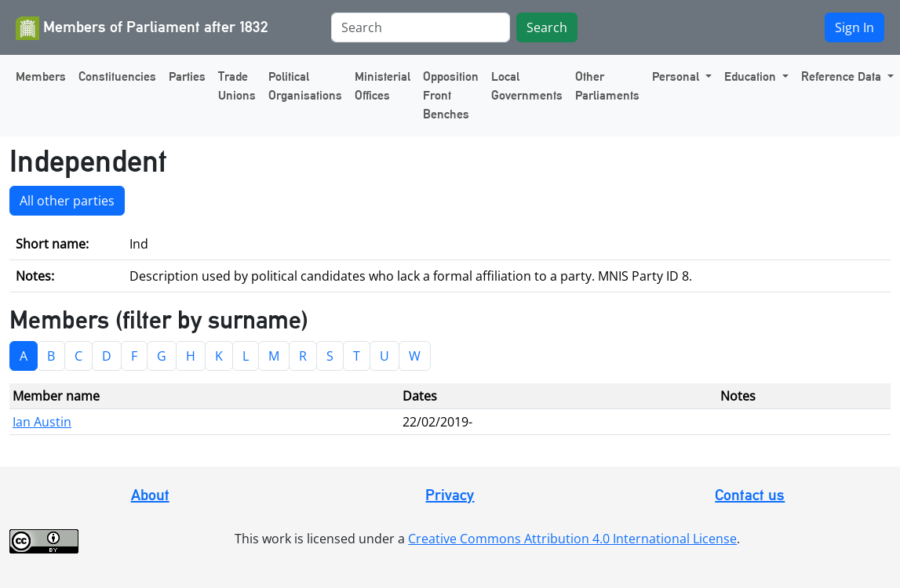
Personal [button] (677, 76)
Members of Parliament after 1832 (142, 28)
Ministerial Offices (383, 86)
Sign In (854, 27)
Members (41, 76)
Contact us (750, 495)
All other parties (67, 201)
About (150, 495)
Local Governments (527, 86)
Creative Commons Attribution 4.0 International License (572, 539)
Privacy (450, 495)
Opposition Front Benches (451, 95)
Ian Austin (42, 422)
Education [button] (752, 76)
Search (547, 27)
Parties (187, 76)
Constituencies (117, 76)
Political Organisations (305, 86)
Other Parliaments (607, 86)
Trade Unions (237, 86)
